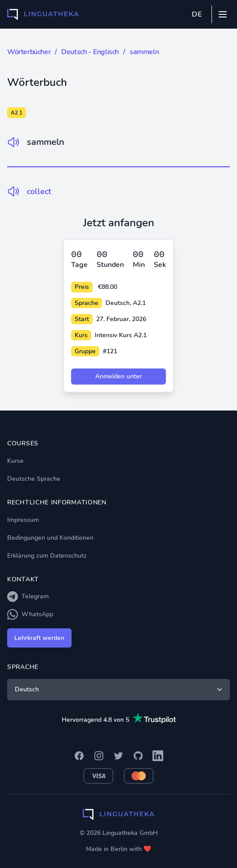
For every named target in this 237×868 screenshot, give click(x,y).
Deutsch (119, 690)
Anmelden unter (118, 376)
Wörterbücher (29, 52)
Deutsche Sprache (34, 479)
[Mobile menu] (223, 14)
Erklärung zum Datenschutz (47, 556)
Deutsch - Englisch (90, 52)
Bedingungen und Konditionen (50, 538)
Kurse (15, 461)
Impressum (23, 520)
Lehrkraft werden (39, 638)
